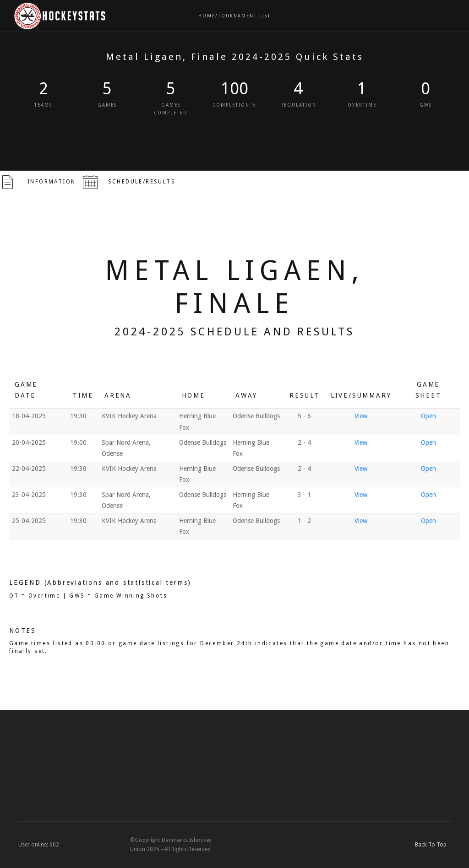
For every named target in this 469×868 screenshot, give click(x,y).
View (361, 416)
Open (428, 416)
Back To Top (433, 845)
